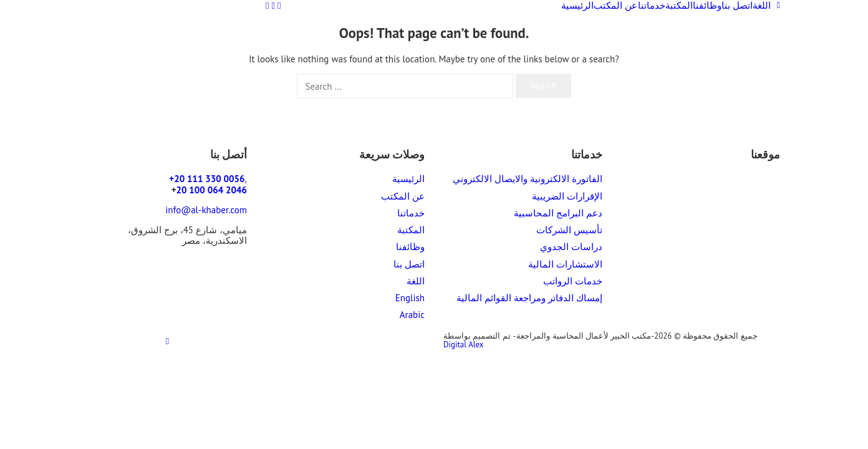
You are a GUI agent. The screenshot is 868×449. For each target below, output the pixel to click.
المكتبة (679, 5)
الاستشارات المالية (565, 264)
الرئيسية (577, 5)
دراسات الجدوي (571, 247)
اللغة (766, 5)
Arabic (412, 315)
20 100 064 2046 (212, 190)
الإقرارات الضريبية (567, 196)
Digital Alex (464, 345)
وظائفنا (707, 5)
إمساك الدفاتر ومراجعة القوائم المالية (529, 298)
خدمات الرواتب (573, 281)
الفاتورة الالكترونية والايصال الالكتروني (528, 179)
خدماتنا (652, 5)
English (410, 298)
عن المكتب (615, 5)
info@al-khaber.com (206, 210)
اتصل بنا (737, 5)
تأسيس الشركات (569, 230)
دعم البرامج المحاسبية (558, 213)
